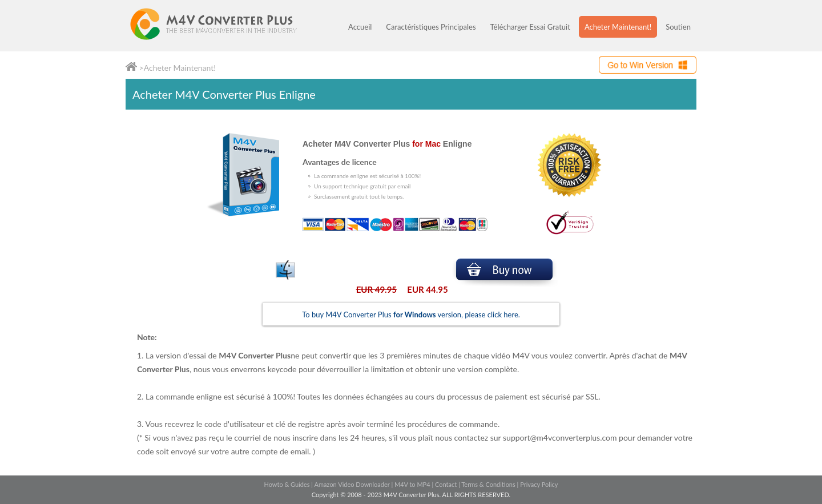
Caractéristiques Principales (431, 27)
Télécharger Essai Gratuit (530, 27)
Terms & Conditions (488, 484)
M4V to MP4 (412, 484)
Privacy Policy (539, 484)
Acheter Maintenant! (618, 27)
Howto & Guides (287, 484)
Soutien (678, 27)
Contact (446, 484)
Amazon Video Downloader (352, 484)
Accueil (360, 27)
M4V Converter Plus (225, 26)
